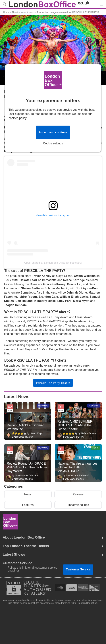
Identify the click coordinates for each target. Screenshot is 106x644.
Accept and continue (53, 132)
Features (28, 505)
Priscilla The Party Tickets (53, 383)
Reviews (78, 494)
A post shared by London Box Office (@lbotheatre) (53, 263)
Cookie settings (53, 144)
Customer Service (78, 569)
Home (6, 12)
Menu (101, 2)
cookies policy (17, 118)
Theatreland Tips (78, 505)
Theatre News (19, 12)
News (32, 12)
